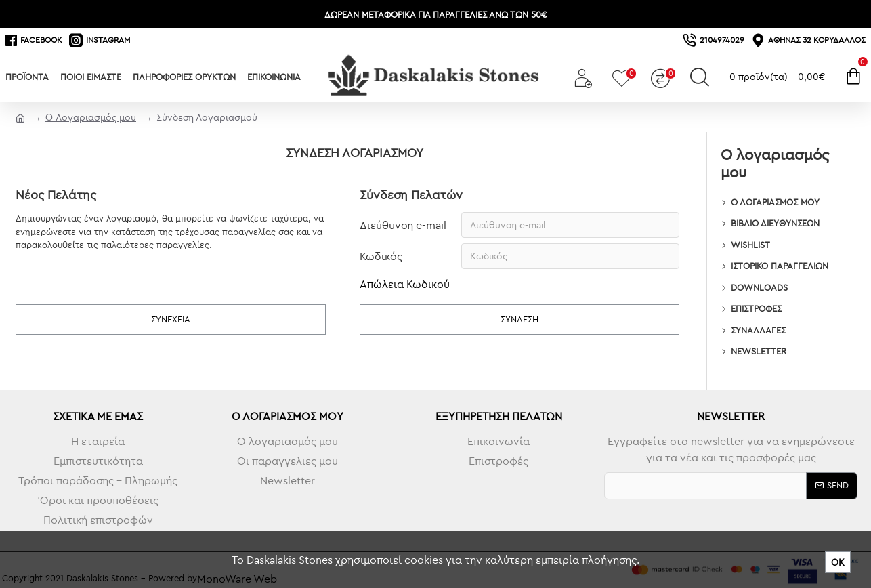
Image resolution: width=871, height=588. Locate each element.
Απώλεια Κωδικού (405, 284)
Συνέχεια (171, 319)
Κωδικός (381, 256)
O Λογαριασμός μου (91, 117)
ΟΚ (838, 562)
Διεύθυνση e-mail (403, 225)
